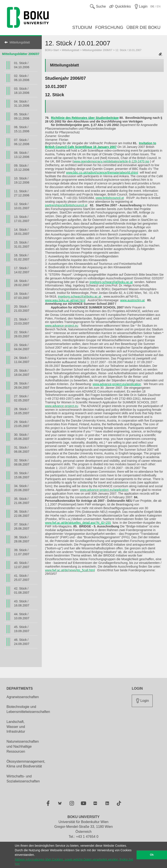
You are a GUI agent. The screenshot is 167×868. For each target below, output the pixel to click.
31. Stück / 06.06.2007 (22, 450)
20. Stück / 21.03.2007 (22, 309)
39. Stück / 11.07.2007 (22, 552)
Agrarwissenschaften (23, 697)
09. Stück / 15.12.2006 (22, 168)
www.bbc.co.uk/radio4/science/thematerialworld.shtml (102, 172)
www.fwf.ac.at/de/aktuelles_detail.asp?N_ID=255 (78, 523)
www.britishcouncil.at (110, 198)
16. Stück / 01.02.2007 (22, 257)
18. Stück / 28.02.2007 (22, 283)
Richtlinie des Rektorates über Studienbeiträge (85, 118)
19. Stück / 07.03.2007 (22, 296)
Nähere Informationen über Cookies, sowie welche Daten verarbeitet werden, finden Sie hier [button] (74, 862)
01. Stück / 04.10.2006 (22, 65)
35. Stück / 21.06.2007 (22, 501)
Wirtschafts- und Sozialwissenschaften (23, 779)
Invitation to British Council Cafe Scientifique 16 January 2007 (101, 145)
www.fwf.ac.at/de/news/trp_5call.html (70, 570)
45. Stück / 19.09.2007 (22, 629)
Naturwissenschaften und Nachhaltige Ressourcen (23, 746)
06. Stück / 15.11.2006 (22, 129)
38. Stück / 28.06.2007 (22, 539)
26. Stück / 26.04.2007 (22, 385)
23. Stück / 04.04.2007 (22, 347)
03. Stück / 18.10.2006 (22, 91)
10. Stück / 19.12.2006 (22, 180)
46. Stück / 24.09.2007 (22, 642)
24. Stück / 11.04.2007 (22, 360)
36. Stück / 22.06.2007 (22, 514)
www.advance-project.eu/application (117, 384)
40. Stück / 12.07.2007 (22, 565)
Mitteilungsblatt (20, 42)
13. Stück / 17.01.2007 (22, 219)
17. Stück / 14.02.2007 (22, 270)
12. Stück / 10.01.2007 (22, 206)
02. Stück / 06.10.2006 (22, 78)
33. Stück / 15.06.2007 (22, 475)
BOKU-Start (52, 50)
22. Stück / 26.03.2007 (22, 334)
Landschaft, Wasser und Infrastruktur (16, 727)
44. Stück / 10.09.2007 (22, 616)
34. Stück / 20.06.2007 (22, 488)
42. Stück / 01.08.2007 (22, 591)
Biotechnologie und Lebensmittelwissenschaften (28, 709)
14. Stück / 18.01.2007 (22, 232)
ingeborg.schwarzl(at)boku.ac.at (111, 282)
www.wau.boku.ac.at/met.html (65, 300)
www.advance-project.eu (62, 326)
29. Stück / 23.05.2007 (22, 424)
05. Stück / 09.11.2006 (22, 116)
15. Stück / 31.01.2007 (22, 244)
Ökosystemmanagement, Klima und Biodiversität (26, 764)
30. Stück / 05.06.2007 (22, 437)
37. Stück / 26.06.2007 (22, 526)
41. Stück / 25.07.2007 (22, 578)
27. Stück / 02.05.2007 (22, 398)
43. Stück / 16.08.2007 (22, 603)
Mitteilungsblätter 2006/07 (21, 54)
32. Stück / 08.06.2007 (22, 462)
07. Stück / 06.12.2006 (22, 142)
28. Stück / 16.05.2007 (22, 411)
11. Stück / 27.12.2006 (22, 193)
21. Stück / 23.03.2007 (22, 321)
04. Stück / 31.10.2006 (22, 104)
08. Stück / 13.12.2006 (22, 155)
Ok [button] (152, 855)
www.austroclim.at (132, 300)
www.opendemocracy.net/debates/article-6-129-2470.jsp (111, 161)
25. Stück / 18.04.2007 (22, 373)
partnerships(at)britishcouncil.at (66, 205)
